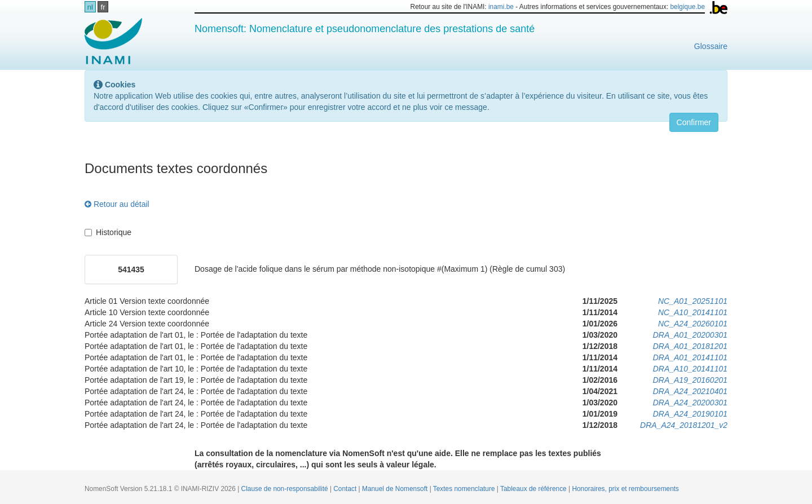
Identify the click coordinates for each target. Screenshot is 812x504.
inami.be (501, 7)
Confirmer (694, 122)
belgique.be (688, 7)
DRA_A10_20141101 (690, 369)
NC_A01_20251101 (693, 301)
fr (103, 7)
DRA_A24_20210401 (690, 391)
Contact (346, 489)
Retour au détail (117, 204)
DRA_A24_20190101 (690, 414)
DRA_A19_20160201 (690, 380)
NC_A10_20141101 (693, 312)
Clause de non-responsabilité (286, 489)
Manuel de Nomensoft (396, 489)
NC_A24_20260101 (693, 324)
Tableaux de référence (534, 489)
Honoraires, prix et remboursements (625, 489)
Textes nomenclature (465, 489)
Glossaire (711, 46)
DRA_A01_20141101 (690, 357)
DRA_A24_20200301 (690, 403)
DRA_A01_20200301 (690, 335)
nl (90, 7)
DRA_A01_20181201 (690, 346)
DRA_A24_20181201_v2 (684, 425)
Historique (108, 232)
